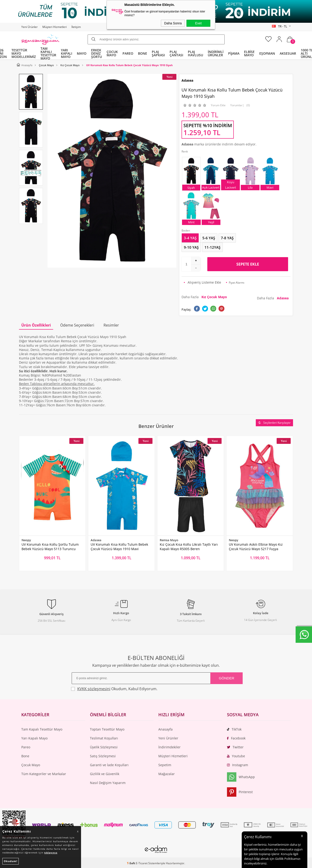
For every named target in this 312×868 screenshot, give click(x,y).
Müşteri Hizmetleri (55, 27)
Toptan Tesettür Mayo (107, 729)
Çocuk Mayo (31, 765)
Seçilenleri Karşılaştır (274, 423)
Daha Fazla (205, 297)
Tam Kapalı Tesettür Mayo (42, 729)
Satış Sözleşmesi (103, 756)
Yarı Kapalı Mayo (34, 738)
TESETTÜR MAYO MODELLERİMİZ (24, 53)
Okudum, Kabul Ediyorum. (114, 689)
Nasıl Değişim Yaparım (108, 783)
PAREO (128, 53)
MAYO (82, 53)
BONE (143, 53)
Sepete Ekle (248, 264)
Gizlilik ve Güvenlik (105, 774)
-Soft (131, 863)
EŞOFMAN (267, 53)
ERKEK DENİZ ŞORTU (97, 53)
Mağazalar (167, 774)
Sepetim (165, 765)
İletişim (76, 27)
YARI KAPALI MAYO (67, 53)
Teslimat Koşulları (104, 738)
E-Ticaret (142, 863)
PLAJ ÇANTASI (176, 53)
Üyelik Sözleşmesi (104, 747)
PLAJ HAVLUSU (195, 53)
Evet (198, 23)
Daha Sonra (173, 23)
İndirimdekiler (169, 747)
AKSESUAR (288, 53)
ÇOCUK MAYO (112, 53)
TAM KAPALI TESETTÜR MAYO (48, 53)
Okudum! (11, 861)
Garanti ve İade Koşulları (109, 765)
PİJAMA (234, 53)
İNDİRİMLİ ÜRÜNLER (216, 53)
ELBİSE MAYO (249, 53)
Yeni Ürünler (30, 27)
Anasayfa (165, 729)
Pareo (26, 747)
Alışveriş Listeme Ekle (203, 282)
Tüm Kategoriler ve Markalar (44, 774)
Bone (25, 756)
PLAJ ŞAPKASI (158, 53)
